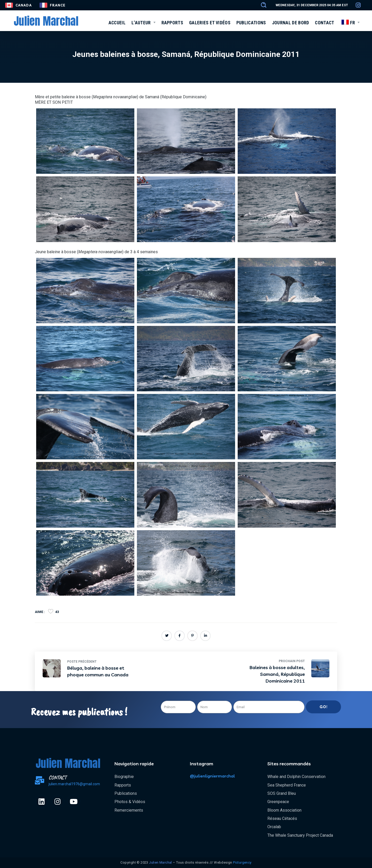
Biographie (124, 777)
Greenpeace (278, 802)
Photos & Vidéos (130, 802)
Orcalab (274, 827)
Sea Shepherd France (287, 785)
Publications (126, 793)
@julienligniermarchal (212, 776)
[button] (261, 5)
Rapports (123, 785)
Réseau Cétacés (282, 818)
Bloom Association (284, 810)
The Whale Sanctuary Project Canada (300, 835)
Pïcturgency (242, 862)
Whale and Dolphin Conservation (296, 777)
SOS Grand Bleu (282, 793)
